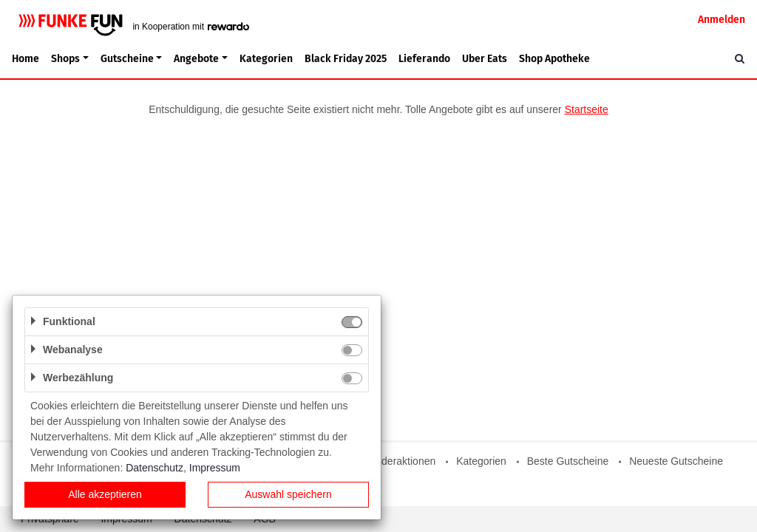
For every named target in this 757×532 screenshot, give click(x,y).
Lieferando (424, 59)
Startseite (587, 109)
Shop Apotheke (554, 59)
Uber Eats (485, 59)
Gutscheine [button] (127, 59)
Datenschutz (155, 468)
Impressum (215, 468)
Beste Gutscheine (568, 461)
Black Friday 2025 (346, 59)
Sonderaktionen (399, 461)
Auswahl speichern (288, 494)
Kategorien (266, 59)
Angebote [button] (196, 59)
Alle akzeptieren (105, 494)
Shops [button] (65, 59)
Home (26, 59)
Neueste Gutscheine (676, 461)
